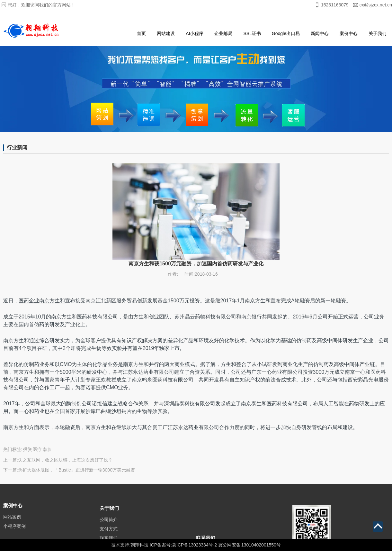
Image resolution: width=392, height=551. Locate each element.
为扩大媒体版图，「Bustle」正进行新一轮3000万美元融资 (76, 470)
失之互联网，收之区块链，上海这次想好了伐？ (65, 460)
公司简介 (109, 526)
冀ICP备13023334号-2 (194, 545)
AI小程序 (195, 33)
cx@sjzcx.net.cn (376, 5)
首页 (141, 33)
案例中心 (349, 33)
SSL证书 (252, 33)
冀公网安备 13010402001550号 (249, 545)
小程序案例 (14, 531)
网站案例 (12, 522)
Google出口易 (286, 33)
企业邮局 (223, 33)
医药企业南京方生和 (42, 301)
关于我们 (378, 33)
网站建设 (166, 33)
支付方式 (109, 535)
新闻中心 (320, 33)
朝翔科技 (139, 545)
